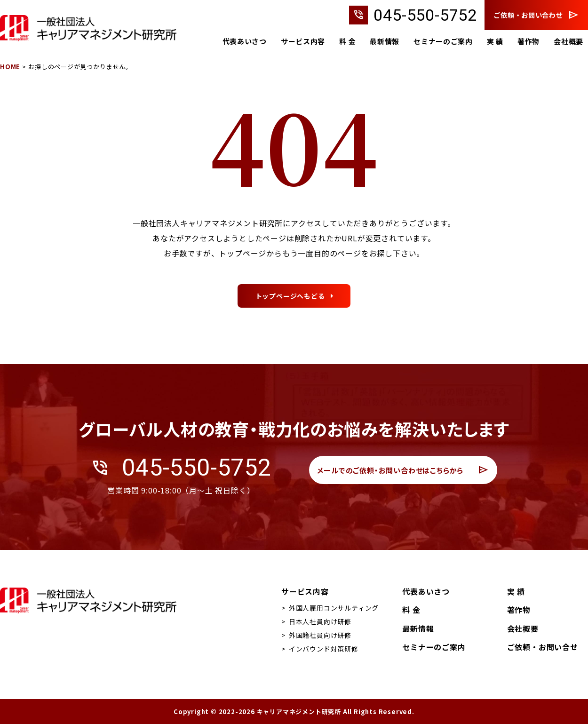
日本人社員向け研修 (320, 621)
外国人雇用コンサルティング (334, 608)
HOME (10, 67)
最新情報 (384, 42)
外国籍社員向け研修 (320, 635)
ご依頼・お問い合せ (543, 647)
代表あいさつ (243, 42)
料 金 (346, 42)
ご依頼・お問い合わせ (536, 15)
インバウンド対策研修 (324, 649)
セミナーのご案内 (443, 42)
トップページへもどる (290, 341)
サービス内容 (302, 42)
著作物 (528, 42)
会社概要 (568, 42)
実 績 (495, 42)
